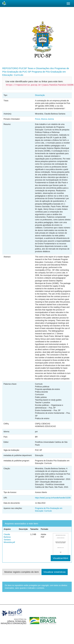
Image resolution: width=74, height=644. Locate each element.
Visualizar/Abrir (61, 558)
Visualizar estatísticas (55, 572)
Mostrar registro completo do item (22, 572)
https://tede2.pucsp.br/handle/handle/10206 (53, 498)
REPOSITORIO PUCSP (15, 68)
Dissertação (40, 95)
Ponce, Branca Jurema (44, 119)
